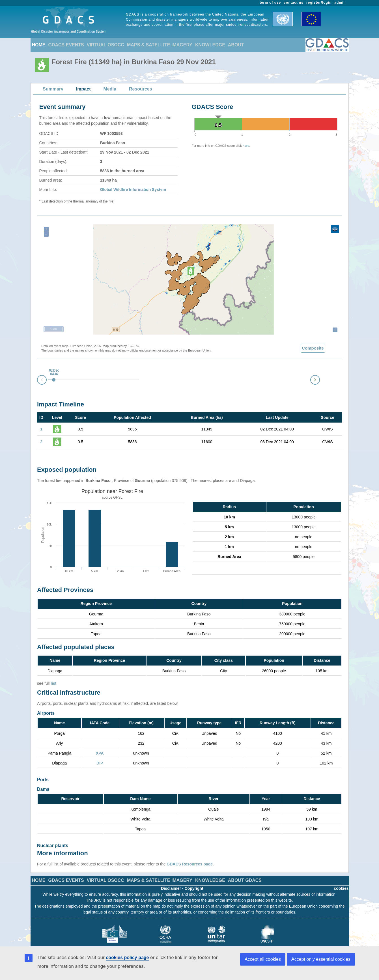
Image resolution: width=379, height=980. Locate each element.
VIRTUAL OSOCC (105, 45)
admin (340, 3)
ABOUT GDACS (245, 872)
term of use (270, 3)
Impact (83, 89)
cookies (341, 880)
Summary (53, 89)
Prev (37, 381)
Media (110, 89)
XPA (100, 753)
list (53, 683)
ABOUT (236, 45)
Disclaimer (171, 880)
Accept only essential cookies (321, 959)
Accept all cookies (263, 959)
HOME (39, 45)
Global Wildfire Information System (133, 189)
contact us (294, 3)
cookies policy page (127, 958)
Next (320, 379)
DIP (100, 763)
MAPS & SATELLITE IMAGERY (160, 45)
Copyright (194, 880)
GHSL (118, 497)
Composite (313, 348)
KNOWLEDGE (210, 45)
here (246, 146)
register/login (319, 3)
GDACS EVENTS (66, 45)
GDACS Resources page (190, 856)
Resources (141, 89)
